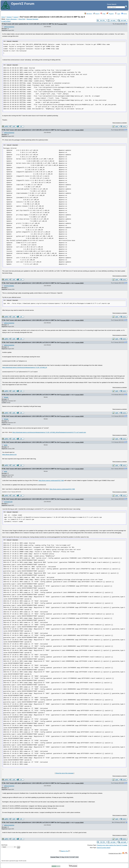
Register (110, 14)
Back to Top (64, 850)
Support (16, 17)
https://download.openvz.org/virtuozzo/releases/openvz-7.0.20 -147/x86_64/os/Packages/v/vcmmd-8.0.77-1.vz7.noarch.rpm (49, 432)
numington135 (8, 501)
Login (118, 14)
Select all (9, 41)
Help (103, 14)
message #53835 (65, 283)
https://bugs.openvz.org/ (9, 454)
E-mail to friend (6, 21)
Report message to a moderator (120, 123)
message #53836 (65, 320)
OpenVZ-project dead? (104, 847)
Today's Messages (11, 19)
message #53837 (65, 342)
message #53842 (65, 499)
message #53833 (63, 24)
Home (124, 14)
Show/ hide (15, 41)
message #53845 (65, 822)
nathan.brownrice (9, 27)
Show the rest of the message (64, 773)
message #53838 (65, 394)
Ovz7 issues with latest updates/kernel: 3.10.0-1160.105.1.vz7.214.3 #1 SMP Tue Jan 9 (31, 24)
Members (88, 14)
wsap (5, 471)
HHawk (6, 397)
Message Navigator (33, 19)
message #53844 (65, 783)
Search (96, 14)
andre (6, 445)
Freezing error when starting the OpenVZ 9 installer (112, 845)
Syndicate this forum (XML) (115, 853)
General (9, 17)
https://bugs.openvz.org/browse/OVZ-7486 (51, 480)
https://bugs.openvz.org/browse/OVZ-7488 (62, 489)
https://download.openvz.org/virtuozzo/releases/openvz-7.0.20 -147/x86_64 (25, 367)
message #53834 (65, 130)
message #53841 (65, 468)
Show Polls (22, 19)
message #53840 (65, 442)
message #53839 (65, 416)
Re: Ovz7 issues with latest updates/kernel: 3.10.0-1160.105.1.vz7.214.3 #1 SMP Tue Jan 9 (32, 130)
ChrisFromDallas (9, 285)
